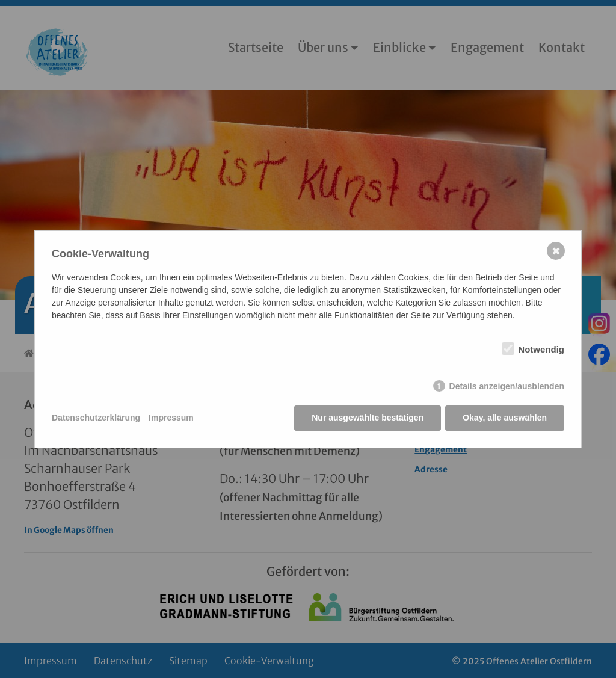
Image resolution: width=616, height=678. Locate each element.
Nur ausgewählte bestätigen (368, 418)
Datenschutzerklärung (96, 418)
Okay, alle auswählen (505, 418)
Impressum (171, 418)
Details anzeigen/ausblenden (507, 386)
